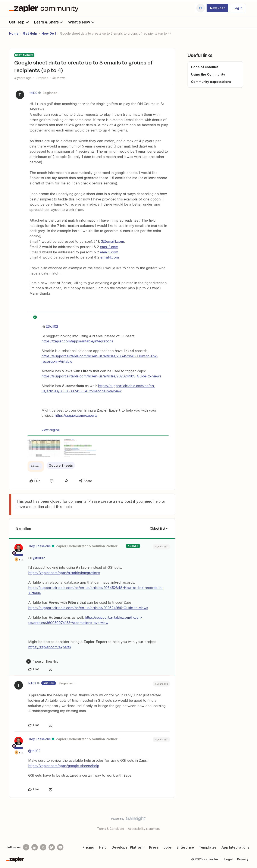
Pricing (88, 847)
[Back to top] (248, 822)
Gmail (36, 466)
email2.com (109, 247)
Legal (228, 859)
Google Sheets (61, 465)
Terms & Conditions (111, 829)
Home (14, 33)
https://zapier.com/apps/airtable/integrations (77, 341)
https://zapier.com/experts (76, 415)
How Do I (49, 33)
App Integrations (235, 847)
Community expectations (211, 82)
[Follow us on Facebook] (26, 847)
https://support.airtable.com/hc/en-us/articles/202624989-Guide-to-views (101, 376)
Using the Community (208, 74)
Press (154, 847)
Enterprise (185, 847)
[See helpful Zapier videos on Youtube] (60, 847)
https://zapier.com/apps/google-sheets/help (64, 766)
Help (103, 847)
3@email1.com (112, 241)
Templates (208, 847)
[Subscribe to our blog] (43, 847)
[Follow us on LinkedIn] (35, 847)
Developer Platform (128, 847)
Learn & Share (49, 22)
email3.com (109, 252)
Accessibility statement (144, 829)
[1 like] (42, 661)
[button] (217, 8)
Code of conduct (204, 67)
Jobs (168, 847)
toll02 (33, 93)
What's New (82, 22)
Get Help (19, 22)
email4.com (110, 257)
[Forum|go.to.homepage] (45, 8)
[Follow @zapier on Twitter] (52, 847)
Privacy (243, 859)
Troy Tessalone (40, 546)
